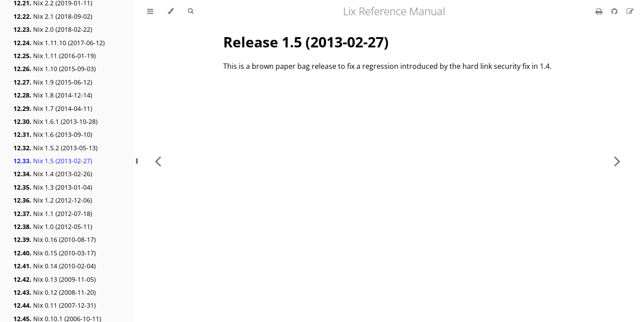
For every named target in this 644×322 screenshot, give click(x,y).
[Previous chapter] (158, 161)
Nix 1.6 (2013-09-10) (53, 134)
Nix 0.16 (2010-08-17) (55, 239)
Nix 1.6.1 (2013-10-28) (55, 121)
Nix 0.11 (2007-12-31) (55, 305)
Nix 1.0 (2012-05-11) (53, 227)
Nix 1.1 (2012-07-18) (53, 214)
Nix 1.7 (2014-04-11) (53, 108)
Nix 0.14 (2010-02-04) (55, 266)
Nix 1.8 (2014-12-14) (53, 95)
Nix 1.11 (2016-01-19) (55, 56)
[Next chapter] (617, 161)
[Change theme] (171, 11)
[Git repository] (615, 11)
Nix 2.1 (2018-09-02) (53, 16)
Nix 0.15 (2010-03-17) (55, 253)
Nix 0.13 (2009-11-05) (55, 279)
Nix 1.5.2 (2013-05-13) (55, 148)
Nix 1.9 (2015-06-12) (53, 82)
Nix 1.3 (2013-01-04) (53, 187)
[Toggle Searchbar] (191, 11)
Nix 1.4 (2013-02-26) (53, 174)
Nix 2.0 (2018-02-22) (53, 29)
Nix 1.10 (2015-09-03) (55, 69)
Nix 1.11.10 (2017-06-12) (59, 43)
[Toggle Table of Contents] (150, 11)
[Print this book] (600, 11)
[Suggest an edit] (630, 11)
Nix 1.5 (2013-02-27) (53, 161)
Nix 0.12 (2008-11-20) (55, 292)
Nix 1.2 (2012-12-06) (53, 200)
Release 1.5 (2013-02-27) (306, 42)
